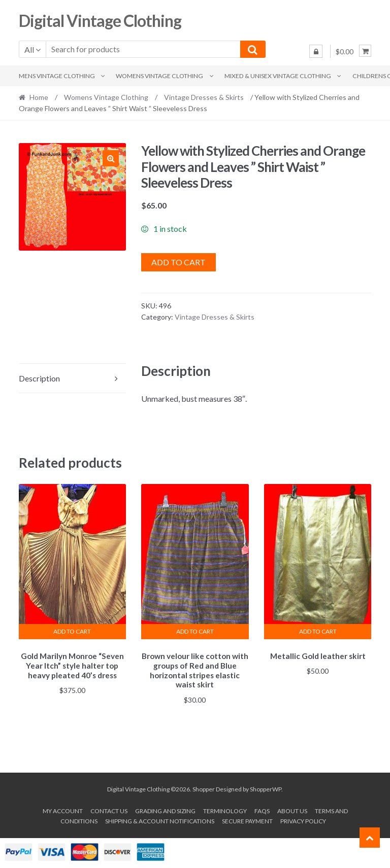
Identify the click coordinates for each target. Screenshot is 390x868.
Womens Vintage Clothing (159, 76)
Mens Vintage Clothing (57, 76)
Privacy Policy (303, 820)
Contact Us (109, 809)
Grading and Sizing (165, 809)
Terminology (225, 809)
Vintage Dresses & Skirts (204, 97)
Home (39, 97)
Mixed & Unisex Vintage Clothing (278, 76)
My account (63, 809)
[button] (111, 158)
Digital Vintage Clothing (100, 21)
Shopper (204, 788)
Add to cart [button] (72, 631)
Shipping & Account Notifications (160, 820)
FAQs (262, 809)
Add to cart (178, 262)
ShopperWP (266, 788)
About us (292, 809)
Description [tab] (39, 378)
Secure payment (247, 820)
